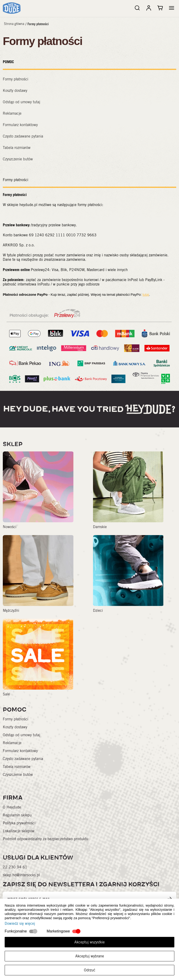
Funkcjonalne (16, 931)
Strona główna (14, 24)
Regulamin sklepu (17, 815)
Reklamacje (12, 113)
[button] (172, 8)
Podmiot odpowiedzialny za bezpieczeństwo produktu (46, 839)
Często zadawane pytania (23, 136)
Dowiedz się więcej (20, 923)
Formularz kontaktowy (20, 125)
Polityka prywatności (19, 823)
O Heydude (12, 807)
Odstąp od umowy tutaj (21, 102)
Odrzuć (90, 970)
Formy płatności (38, 24)
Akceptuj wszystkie (89, 942)
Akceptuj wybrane (90, 956)
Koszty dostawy (15, 91)
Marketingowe (58, 931)
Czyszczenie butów (18, 159)
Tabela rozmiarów (17, 148)
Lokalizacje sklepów (19, 831)
